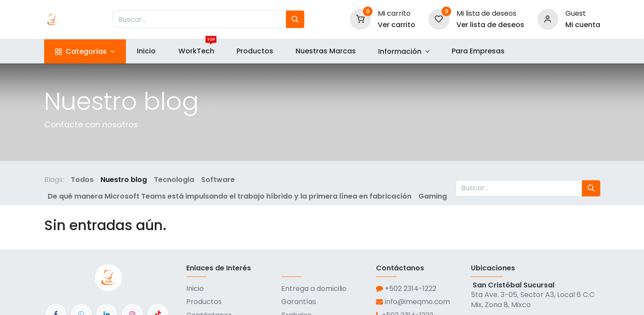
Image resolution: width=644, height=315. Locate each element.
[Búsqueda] (295, 19)
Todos (82, 180)
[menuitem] (146, 51)
